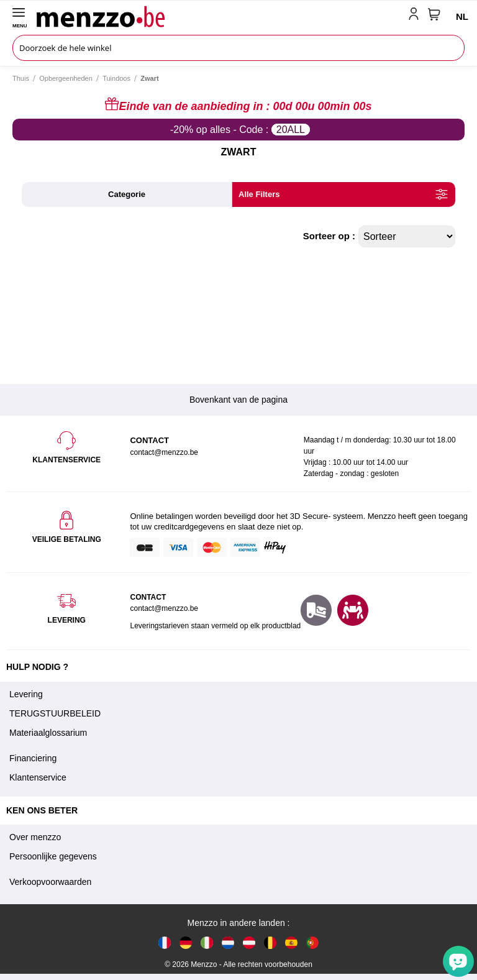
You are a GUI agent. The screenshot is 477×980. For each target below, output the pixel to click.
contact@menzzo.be (164, 608)
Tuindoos (116, 78)
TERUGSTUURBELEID (55, 713)
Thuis (21, 78)
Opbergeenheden (66, 78)
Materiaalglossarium (48, 733)
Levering (26, 694)
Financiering (33, 758)
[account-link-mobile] (416, 16)
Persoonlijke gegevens (53, 856)
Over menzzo (35, 837)
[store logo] (220, 16)
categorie (127, 194)
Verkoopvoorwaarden (50, 882)
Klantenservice (38, 777)
